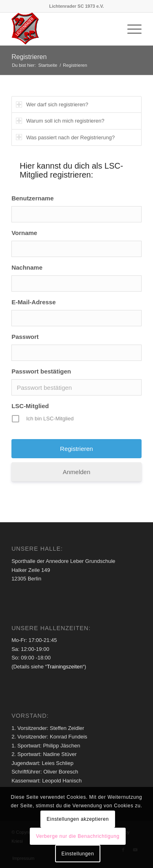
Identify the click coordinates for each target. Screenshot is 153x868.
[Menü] (130, 29)
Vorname (24, 233)
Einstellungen (78, 854)
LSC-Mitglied (30, 406)
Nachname (27, 267)
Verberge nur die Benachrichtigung (78, 836)
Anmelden (77, 472)
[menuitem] (130, 29)
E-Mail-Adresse (33, 302)
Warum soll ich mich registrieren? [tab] (60, 121)
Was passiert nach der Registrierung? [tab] (65, 137)
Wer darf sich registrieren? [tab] (52, 104)
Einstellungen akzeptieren (78, 819)
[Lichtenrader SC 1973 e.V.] (63, 29)
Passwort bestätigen (41, 371)
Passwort (25, 337)
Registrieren (29, 57)
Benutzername (32, 198)
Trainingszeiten (65, 667)
